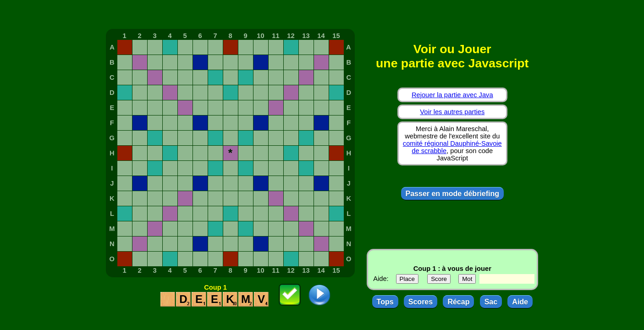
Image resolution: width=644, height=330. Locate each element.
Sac (491, 302)
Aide (520, 302)
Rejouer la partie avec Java (452, 95)
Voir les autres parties (452, 112)
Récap (458, 302)
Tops (385, 302)
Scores (421, 302)
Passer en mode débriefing (453, 194)
